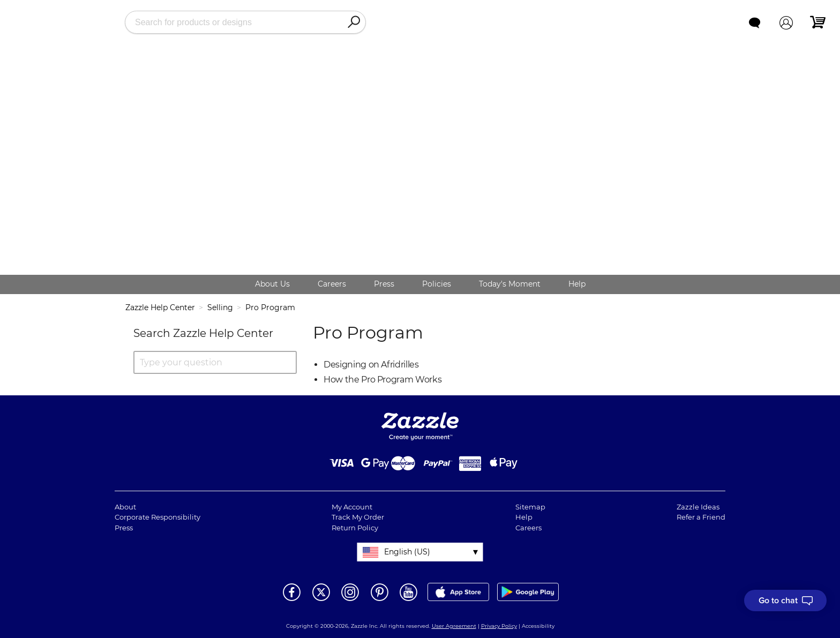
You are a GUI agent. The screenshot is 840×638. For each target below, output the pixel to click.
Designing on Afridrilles (371, 365)
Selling (220, 307)
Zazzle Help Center (160, 307)
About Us (272, 284)
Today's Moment (510, 284)
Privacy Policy (499, 626)
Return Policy (355, 528)
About (125, 507)
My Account (352, 507)
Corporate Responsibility (157, 517)
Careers (332, 284)
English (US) (407, 552)
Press (384, 284)
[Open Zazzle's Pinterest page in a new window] (380, 600)
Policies (437, 284)
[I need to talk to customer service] (785, 601)
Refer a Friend (701, 517)
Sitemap (530, 507)
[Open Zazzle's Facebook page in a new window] (292, 600)
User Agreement (454, 626)
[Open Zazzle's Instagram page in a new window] (350, 600)
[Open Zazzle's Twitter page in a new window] (321, 600)
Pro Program (270, 307)
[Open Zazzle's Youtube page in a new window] (408, 600)
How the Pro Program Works (382, 380)
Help (577, 284)
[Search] (354, 22)
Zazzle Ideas (698, 507)
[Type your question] (215, 362)
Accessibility (538, 626)
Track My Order (358, 517)
